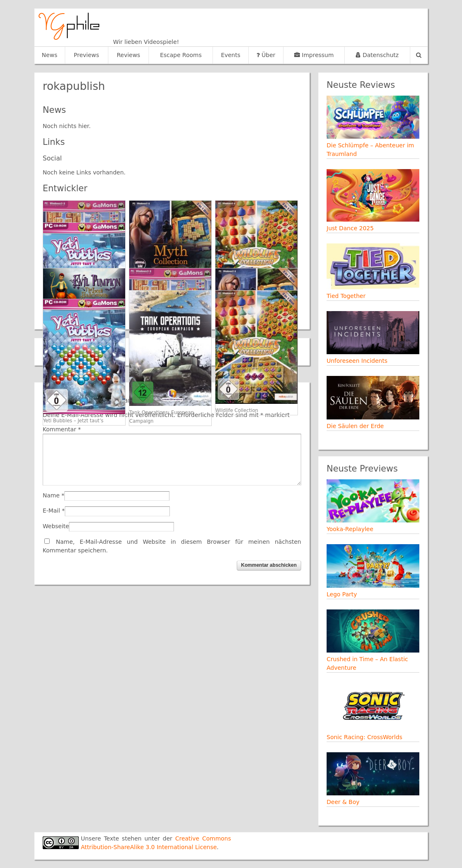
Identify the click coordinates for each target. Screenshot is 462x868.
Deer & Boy (343, 802)
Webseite (56, 526)
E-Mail (51, 511)
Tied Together (346, 296)
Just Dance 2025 (350, 228)
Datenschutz (377, 55)
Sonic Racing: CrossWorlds (365, 737)
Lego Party (342, 594)
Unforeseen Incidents (357, 361)
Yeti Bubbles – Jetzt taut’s (73, 421)
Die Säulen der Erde (355, 426)
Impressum (314, 55)
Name (51, 495)
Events (230, 55)
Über (266, 55)
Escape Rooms (181, 55)
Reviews (128, 55)
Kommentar (62, 429)
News (50, 55)
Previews (87, 55)
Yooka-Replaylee (350, 529)
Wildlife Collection (237, 410)
